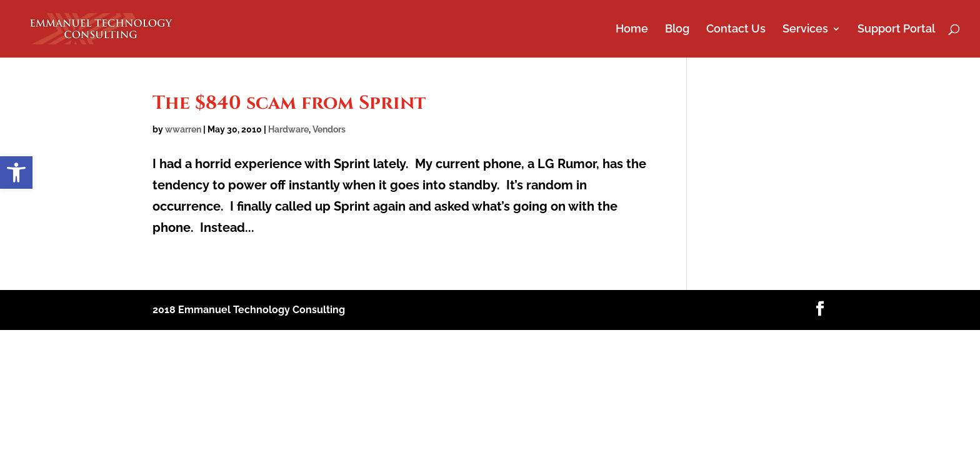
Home (632, 30)
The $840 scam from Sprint (289, 103)
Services (805, 30)
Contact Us (736, 30)
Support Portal (896, 30)
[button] (16, 172)
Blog (677, 30)
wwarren (183, 129)
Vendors (329, 129)
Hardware (288, 129)
